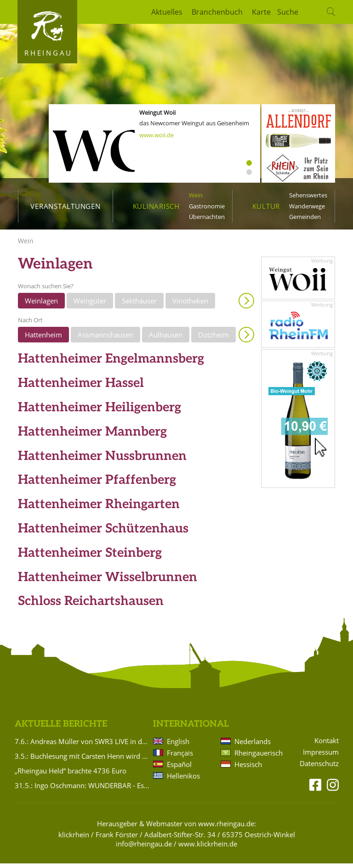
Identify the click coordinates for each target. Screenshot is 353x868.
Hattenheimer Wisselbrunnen (108, 582)
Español (179, 769)
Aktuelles (167, 12)
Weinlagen (41, 305)
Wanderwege (307, 206)
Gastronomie (207, 206)
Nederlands (253, 746)
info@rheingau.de (144, 848)
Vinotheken (190, 305)
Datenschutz (319, 769)
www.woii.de (157, 135)
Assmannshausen (105, 339)
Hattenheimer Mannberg (92, 437)
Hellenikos (183, 780)
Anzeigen (246, 305)
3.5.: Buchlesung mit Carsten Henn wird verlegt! (82, 761)
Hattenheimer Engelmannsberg (111, 364)
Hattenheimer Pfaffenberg (97, 485)
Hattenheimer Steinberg (90, 558)
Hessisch (248, 769)
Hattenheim (43, 339)
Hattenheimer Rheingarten (99, 509)
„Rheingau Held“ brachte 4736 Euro (71, 775)
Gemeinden (305, 217)
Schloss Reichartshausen (91, 606)
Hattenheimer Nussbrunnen (102, 461)
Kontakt (327, 746)
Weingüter (90, 305)
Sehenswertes (308, 195)
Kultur (266, 206)
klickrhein (74, 839)
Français (180, 757)
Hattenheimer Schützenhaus (103, 534)
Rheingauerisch (258, 757)
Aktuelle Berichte (61, 729)
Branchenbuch (217, 12)
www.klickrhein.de (208, 848)
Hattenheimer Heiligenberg (100, 412)
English (178, 746)
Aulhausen (166, 339)
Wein (196, 195)
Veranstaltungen (65, 206)
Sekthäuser (139, 305)
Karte (261, 12)
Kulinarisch (156, 206)
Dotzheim (214, 339)
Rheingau (48, 53)
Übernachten (207, 217)
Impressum (321, 757)
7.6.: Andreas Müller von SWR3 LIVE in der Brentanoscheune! (82, 746)
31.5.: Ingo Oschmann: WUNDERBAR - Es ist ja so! (82, 790)
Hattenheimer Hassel (81, 388)
